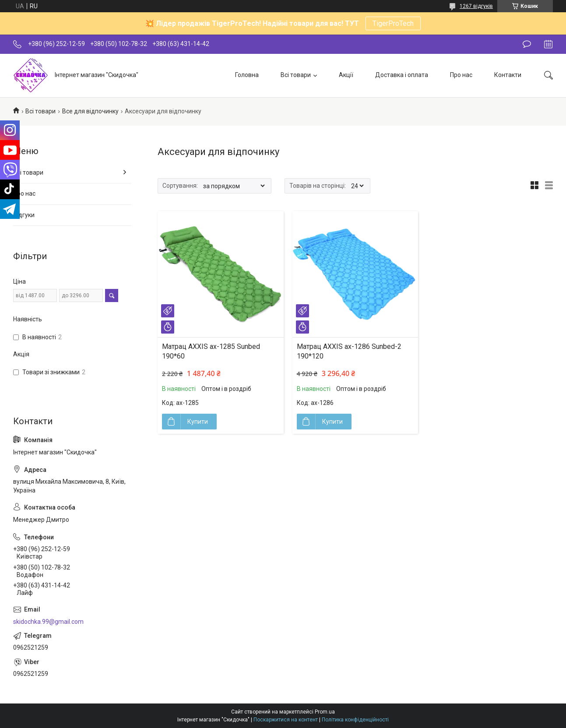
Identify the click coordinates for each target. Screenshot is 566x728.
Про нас (461, 75)
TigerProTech (393, 23)
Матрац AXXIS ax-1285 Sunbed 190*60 (211, 351)
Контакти (508, 75)
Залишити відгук (527, 44)
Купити (198, 422)
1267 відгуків (476, 6)
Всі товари (296, 75)
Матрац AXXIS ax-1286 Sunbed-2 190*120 (349, 351)
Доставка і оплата (402, 75)
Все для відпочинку (90, 111)
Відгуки (24, 215)
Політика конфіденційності (355, 720)
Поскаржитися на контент (286, 720)
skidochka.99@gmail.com (48, 622)
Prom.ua (325, 712)
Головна (247, 75)
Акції (346, 75)
